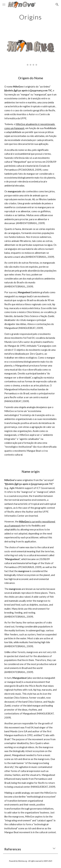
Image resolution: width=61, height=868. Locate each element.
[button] (4, 4)
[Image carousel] (30, 49)
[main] (30, 17)
